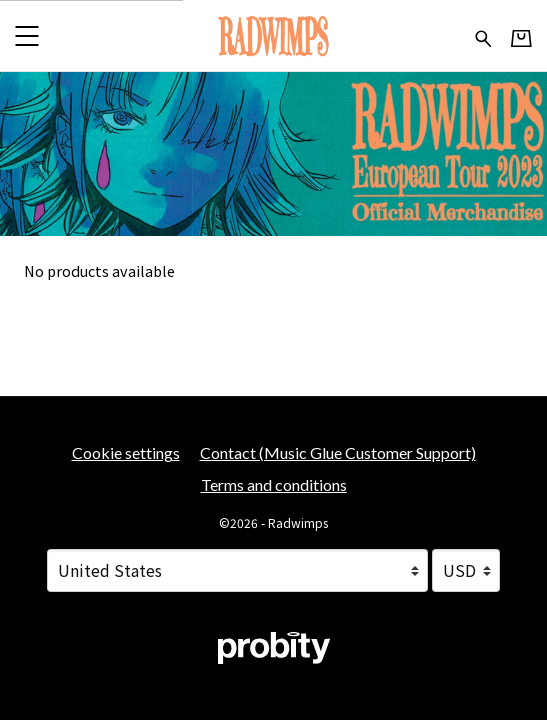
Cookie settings (126, 452)
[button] (26, 35)
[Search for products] (483, 35)
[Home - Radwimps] (273, 35)
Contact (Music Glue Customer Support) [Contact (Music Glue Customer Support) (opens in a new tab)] (338, 452)
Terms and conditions (274, 484)
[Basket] (521, 36)
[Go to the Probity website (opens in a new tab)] (274, 648)
